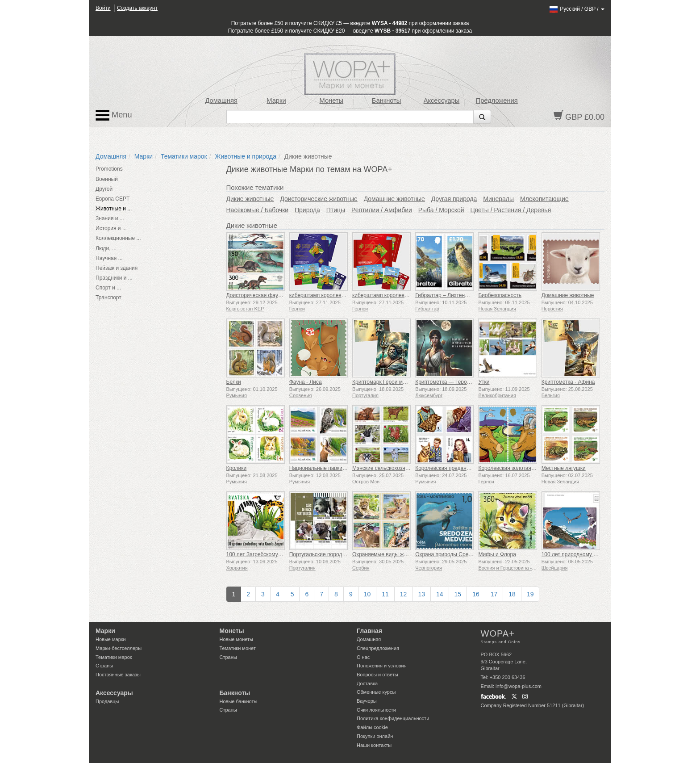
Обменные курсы (376, 692)
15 (458, 594)
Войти (103, 8)
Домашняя (221, 101)
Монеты (331, 101)
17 (494, 594)
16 (476, 594)
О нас (363, 657)
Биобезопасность (500, 295)
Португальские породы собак (325, 554)
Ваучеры (367, 701)
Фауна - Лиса (306, 382)
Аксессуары (442, 101)
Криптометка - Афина (568, 382)
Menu (114, 115)
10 (367, 594)
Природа (307, 210)
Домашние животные (394, 199)
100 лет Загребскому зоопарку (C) (269, 554)
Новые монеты (236, 639)
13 (421, 594)
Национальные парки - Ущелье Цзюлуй (338, 468)
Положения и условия (382, 666)
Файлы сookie (372, 727)
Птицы (336, 210)
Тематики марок (184, 156)
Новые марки (111, 639)
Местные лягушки (564, 468)
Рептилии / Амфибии (382, 210)
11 (385, 594)
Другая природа (454, 199)
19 (530, 594)
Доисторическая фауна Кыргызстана (272, 295)
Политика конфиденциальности (393, 718)
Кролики (237, 468)
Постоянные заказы (118, 675)
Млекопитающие (544, 199)
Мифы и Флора (497, 554)
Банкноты (387, 101)
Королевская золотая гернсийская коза (527, 468)
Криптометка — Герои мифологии (457, 382)
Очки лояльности (376, 710)
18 (512, 594)
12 (404, 594)
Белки (234, 382)
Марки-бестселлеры (119, 648)
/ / (577, 9)
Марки (276, 101)
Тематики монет (238, 648)
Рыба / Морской (441, 210)
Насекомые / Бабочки (258, 210)
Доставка (367, 683)
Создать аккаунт (137, 8)
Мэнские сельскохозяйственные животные (405, 468)
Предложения (497, 101)
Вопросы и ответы (377, 675)
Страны (104, 666)
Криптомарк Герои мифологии (390, 382)
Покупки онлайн (375, 736)
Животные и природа (246, 156)
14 (440, 594)
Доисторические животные (319, 199)
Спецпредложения (378, 648)
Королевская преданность (448, 468)
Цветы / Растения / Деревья (510, 210)
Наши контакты (374, 745)
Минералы (498, 199)
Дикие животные (250, 199)
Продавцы (107, 701)
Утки (484, 382)
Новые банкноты (239, 701)
